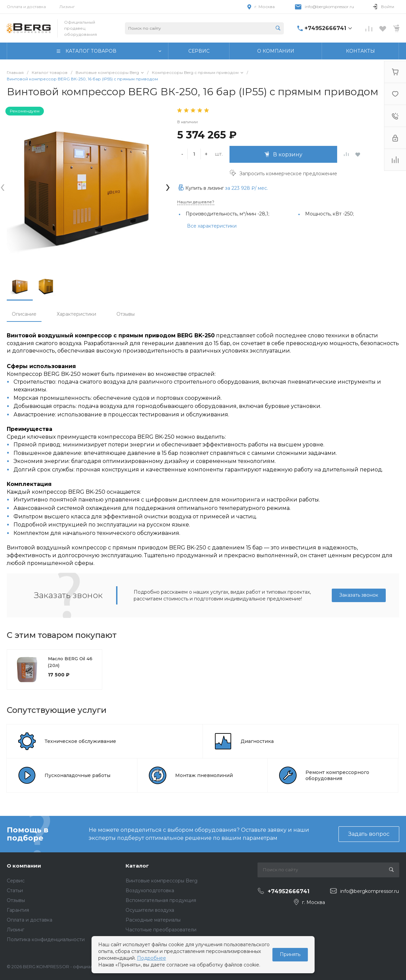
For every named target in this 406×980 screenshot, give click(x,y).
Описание (24, 314)
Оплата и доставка (26, 7)
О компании (24, 866)
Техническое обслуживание (80, 741)
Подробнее (152, 958)
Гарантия (18, 910)
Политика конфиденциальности (46, 939)
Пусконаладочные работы (77, 775)
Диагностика (257, 741)
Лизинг (67, 7)
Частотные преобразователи (161, 930)
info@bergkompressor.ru (329, 7)
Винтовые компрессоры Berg (161, 881)
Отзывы (126, 314)
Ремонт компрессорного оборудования (337, 775)
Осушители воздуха (150, 910)
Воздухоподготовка (150, 891)
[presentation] (3, 187)
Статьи (15, 891)
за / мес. (247, 188)
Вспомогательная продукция (161, 900)
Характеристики (76, 314)
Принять (290, 954)
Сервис (16, 881)
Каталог (137, 866)
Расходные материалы (153, 920)
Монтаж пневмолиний (204, 775)
